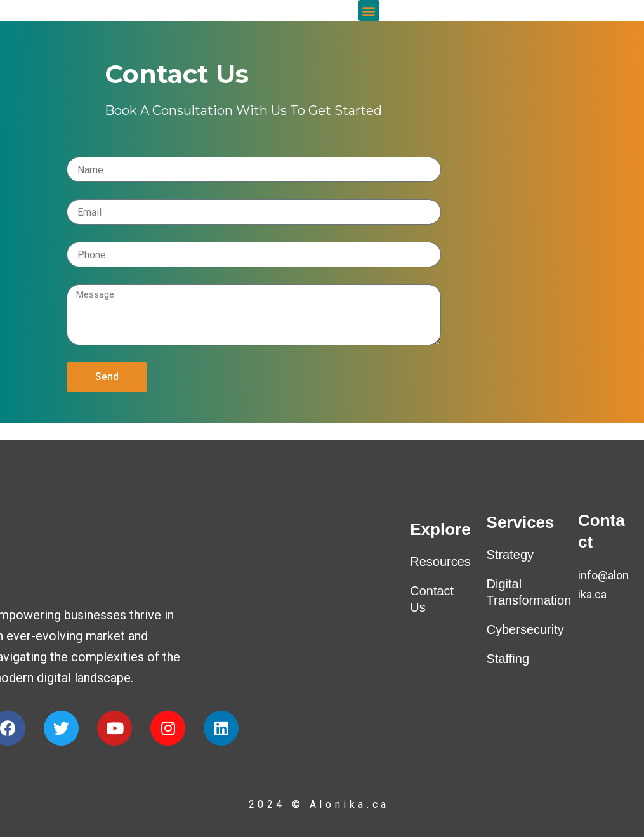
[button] (369, 19)
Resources (440, 562)
